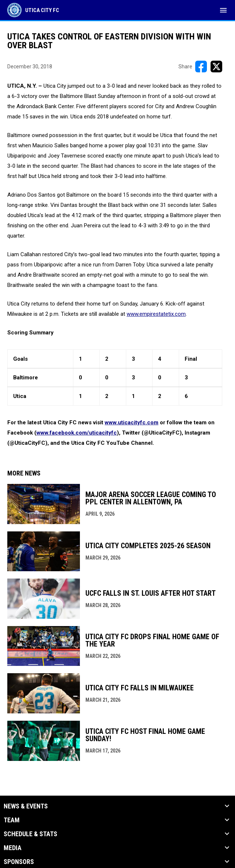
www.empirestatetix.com (156, 314)
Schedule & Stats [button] (30, 834)
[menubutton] (223, 10)
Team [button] (12, 820)
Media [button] (13, 848)
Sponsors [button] (19, 862)
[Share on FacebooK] (201, 67)
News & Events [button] (26, 806)
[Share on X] (216, 67)
